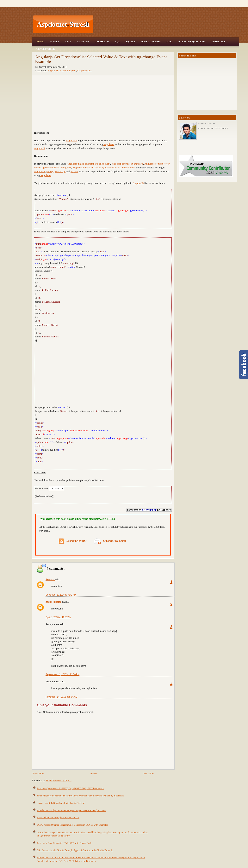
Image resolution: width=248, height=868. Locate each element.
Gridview (83, 42)
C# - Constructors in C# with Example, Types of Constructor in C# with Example (75, 850)
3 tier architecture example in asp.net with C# (58, 818)
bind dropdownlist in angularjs (127, 164)
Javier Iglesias (54, 602)
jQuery (50, 171)
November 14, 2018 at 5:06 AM (61, 697)
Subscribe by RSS (73, 541)
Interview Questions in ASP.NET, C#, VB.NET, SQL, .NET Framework (70, 788)
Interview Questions (192, 42)
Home (40, 42)
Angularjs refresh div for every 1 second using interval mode (104, 168)
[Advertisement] (167, 24)
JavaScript (102, 42)
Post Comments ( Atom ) (59, 781)
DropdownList (84, 71)
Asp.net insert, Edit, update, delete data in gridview (61, 803)
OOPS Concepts (151, 42)
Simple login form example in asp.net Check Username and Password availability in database (81, 796)
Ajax (68, 42)
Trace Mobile (46, 49)
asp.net (74, 171)
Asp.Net (54, 42)
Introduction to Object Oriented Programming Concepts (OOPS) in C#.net (72, 810)
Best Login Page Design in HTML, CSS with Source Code (64, 843)
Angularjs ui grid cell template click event (88, 164)
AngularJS (53, 71)
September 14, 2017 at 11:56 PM (62, 674)
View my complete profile (213, 128)
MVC (169, 42)
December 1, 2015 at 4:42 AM (61, 595)
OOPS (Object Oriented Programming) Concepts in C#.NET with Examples (72, 825)
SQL (118, 42)
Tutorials (218, 42)
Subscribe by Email (110, 541)
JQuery (130, 42)
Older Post (149, 774)
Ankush (50, 580)
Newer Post (38, 774)
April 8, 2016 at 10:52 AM (58, 617)
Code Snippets (68, 71)
